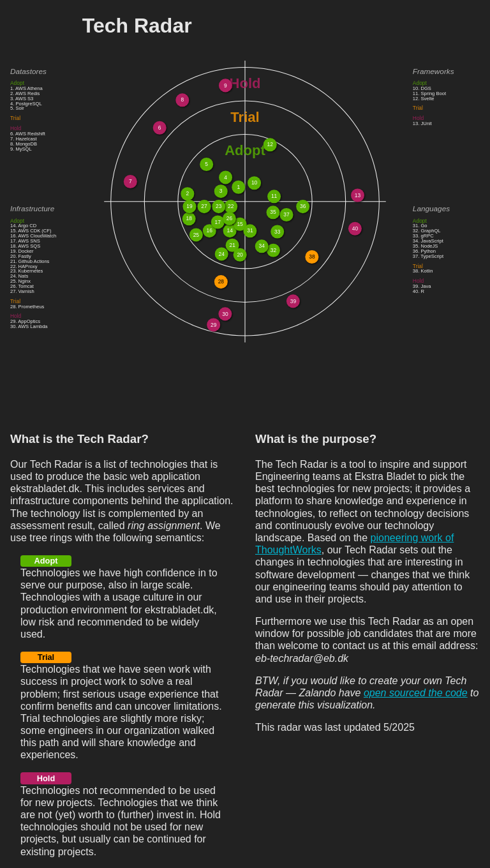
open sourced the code (416, 693)
